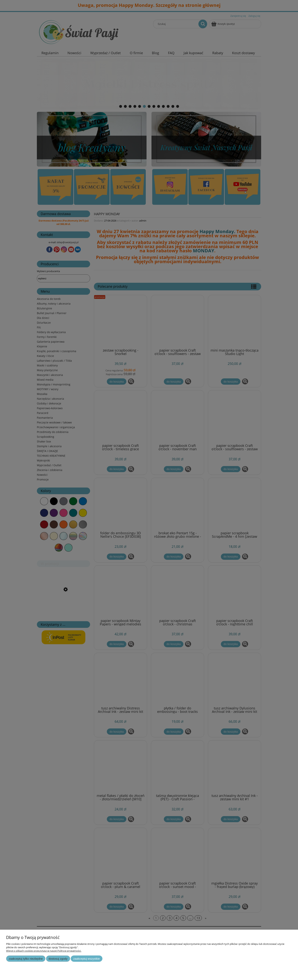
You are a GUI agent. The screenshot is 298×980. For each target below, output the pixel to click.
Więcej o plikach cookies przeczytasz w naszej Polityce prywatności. (44, 951)
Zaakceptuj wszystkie (87, 959)
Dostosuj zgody (58, 959)
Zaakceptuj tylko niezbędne (26, 959)
